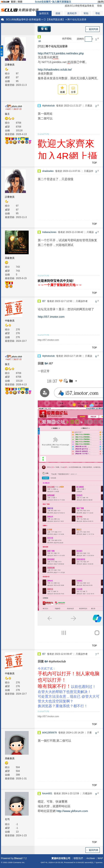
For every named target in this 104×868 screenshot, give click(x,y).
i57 (44, 301)
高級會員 (10, 258)
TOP (94, 163)
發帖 (45, 29)
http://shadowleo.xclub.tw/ (55, 69)
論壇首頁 (44, 13)
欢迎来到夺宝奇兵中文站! (55, 281)
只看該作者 (82, 301)
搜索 (58, 13)
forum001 (47, 793)
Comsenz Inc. (19, 862)
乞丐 (7, 819)
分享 (73, 92)
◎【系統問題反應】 (54, 20)
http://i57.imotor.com (51, 317)
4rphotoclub (49, 106)
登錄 (99, 6)
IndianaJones (49, 232)
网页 (56, 57)
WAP (100, 858)
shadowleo (48, 171)
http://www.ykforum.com (72, 811)
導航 (98, 13)
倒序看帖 (67, 39)
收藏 (62, 92)
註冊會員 (10, 65)
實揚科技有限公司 (61, 858)
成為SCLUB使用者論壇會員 (79, 6)
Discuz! (18, 858)
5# (46, 363)
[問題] (41, 46)
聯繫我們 (78, 858)
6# (46, 661)
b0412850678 (50, 733)
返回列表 (94, 29)
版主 (7, 114)
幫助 (86, 13)
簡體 (20, 2)
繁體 (13, 2)
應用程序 (72, 13)
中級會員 (10, 321)
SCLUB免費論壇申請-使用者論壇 (23, 20)
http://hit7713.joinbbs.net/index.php (61, 53)
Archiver (91, 858)
